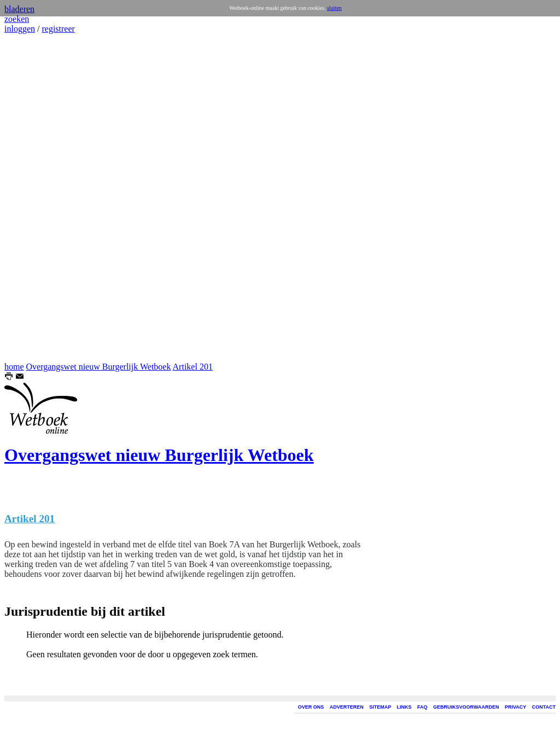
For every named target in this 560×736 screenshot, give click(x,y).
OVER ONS (311, 707)
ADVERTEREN (347, 707)
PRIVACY (515, 707)
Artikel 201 (193, 367)
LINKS (404, 707)
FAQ (422, 707)
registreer (58, 29)
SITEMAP (380, 707)
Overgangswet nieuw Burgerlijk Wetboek (99, 367)
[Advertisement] (37, 198)
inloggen (20, 29)
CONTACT (544, 707)
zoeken (17, 19)
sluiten (334, 8)
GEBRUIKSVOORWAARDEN (466, 707)
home (14, 367)
